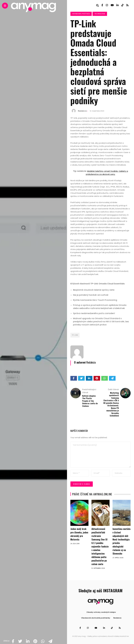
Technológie (100, 14)
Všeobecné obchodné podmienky (96, 618)
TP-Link (75, 335)
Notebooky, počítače (81, 14)
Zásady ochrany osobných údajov (101, 612)
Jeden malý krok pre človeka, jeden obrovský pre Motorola (79, 534)
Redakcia (82, 111)
